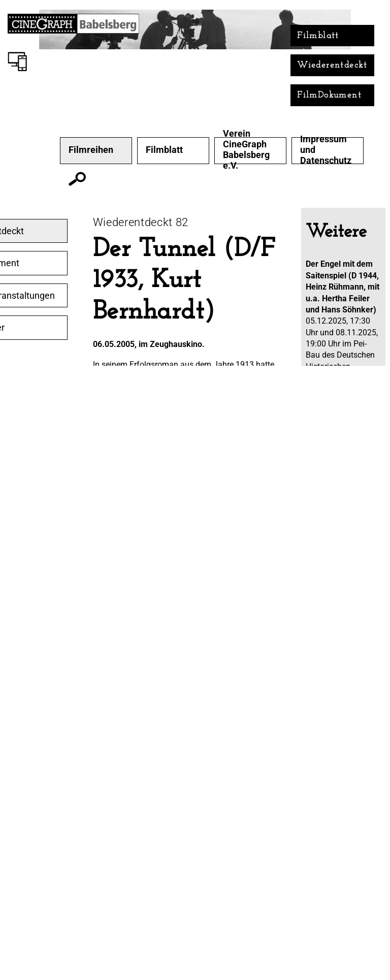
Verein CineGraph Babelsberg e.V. (246, 150)
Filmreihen (91, 150)
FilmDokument (329, 95)
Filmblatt (318, 36)
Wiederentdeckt (332, 65)
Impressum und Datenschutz (326, 150)
